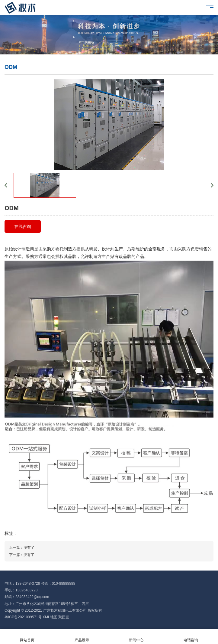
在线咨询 (23, 226)
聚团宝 (64, 617)
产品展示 (82, 637)
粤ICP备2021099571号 (23, 617)
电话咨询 (191, 637)
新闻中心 (136, 637)
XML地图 (50, 617)
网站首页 (27, 637)
